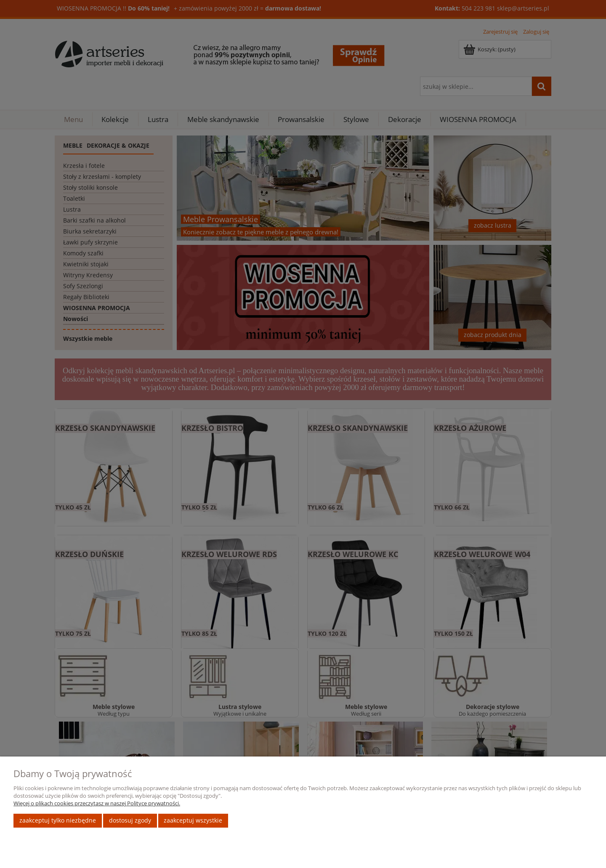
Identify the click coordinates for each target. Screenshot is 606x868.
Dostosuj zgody (130, 820)
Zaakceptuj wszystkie (193, 820)
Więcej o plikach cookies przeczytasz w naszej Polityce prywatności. (97, 803)
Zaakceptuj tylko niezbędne (58, 820)
